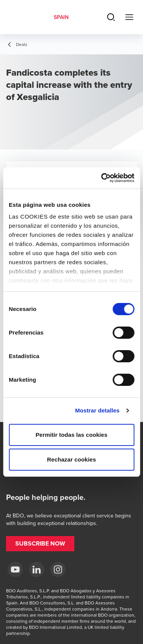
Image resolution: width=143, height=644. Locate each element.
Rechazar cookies (71, 459)
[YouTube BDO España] (15, 569)
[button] (40, 544)
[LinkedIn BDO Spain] (37, 569)
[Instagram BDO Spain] (58, 569)
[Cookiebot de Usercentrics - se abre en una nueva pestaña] (102, 178)
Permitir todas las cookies (71, 435)
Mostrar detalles (97, 410)
